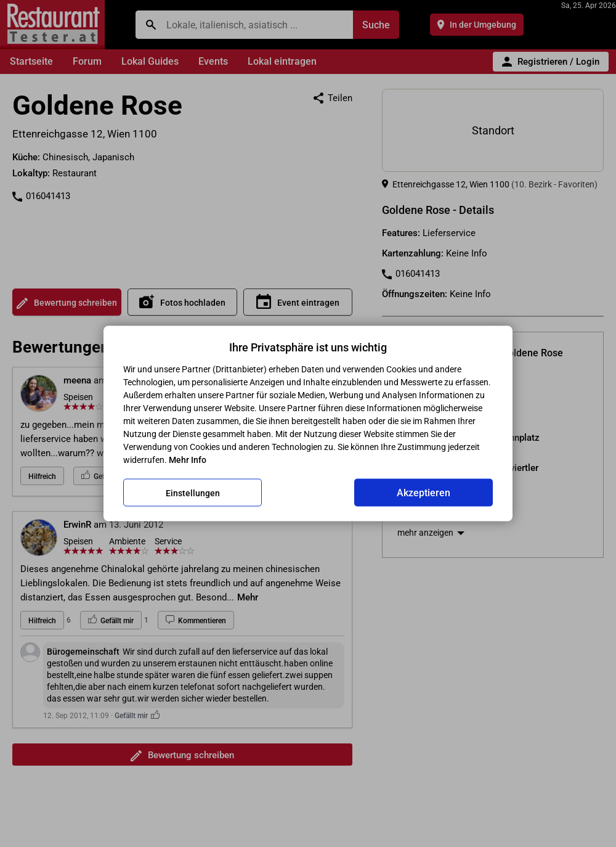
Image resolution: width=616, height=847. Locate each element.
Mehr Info (188, 460)
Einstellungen (193, 493)
